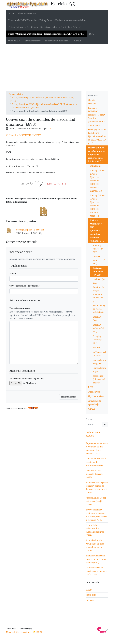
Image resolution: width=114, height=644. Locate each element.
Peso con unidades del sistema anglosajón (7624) (96, 501)
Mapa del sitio (13, 632)
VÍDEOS (78, 41)
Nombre (13, 274)
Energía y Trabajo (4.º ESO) (98, 340)
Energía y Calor (97, 319)
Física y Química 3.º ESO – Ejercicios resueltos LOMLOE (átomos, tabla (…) (98, 206)
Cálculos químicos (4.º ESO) (99, 260)
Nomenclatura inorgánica (99, 362)
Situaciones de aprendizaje (57, 41)
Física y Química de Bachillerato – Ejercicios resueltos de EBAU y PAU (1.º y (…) (45, 27)
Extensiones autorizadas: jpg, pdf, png (27, 379)
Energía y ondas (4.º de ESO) (99, 328)
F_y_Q (50, 128)
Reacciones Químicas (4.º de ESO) (99, 379)
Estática (96, 348)
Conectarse (26, 632)
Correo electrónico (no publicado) (25, 286)
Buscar (89, 419)
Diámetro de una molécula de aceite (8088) (94, 474)
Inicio (11, 13)
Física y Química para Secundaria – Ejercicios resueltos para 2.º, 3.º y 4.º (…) (46, 34)
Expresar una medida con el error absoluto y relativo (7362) (96, 559)
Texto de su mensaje (20, 308)
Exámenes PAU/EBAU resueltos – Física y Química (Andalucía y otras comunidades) (47, 20)
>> (105, 424)
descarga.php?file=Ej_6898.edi (30, 230)
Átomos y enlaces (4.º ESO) (98, 249)
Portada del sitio (16, 94)
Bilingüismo (96, 166)
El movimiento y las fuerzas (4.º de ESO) (99, 307)
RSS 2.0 (38, 632)
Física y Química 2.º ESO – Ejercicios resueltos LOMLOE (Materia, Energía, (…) (98, 181)
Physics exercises (33, 41)
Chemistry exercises (27, 13)
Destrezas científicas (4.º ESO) (26, 108)
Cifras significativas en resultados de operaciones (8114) (96, 462)
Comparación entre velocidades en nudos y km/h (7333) (96, 571)
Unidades (12, 135)
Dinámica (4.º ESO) (99, 281)
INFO (92, 34)
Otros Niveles (14, 41)
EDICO (37, 135)
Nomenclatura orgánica (99, 370)
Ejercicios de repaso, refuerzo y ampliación (98, 292)
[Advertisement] (57, 67)
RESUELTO (25, 135)
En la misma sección (93, 434)
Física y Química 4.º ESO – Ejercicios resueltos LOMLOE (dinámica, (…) (44, 104)
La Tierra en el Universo (99, 354)
